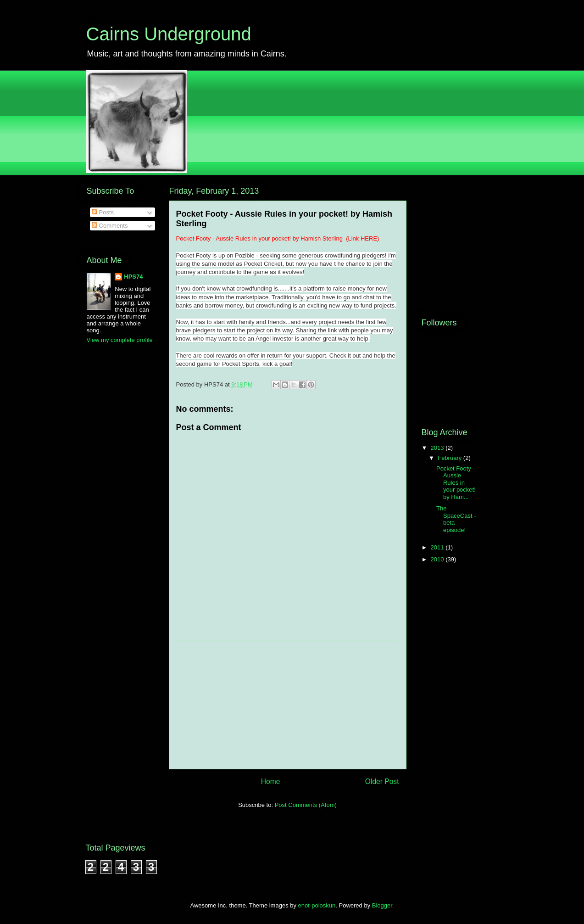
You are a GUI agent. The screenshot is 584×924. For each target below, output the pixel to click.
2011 (438, 547)
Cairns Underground (169, 34)
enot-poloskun (317, 905)
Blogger (382, 905)
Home (271, 781)
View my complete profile (120, 340)
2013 (438, 448)
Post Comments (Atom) (306, 805)
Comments (110, 226)
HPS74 (133, 277)
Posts (103, 212)
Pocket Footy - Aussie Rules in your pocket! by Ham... (456, 483)
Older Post (382, 781)
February (451, 458)
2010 (438, 559)
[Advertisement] (288, 705)
